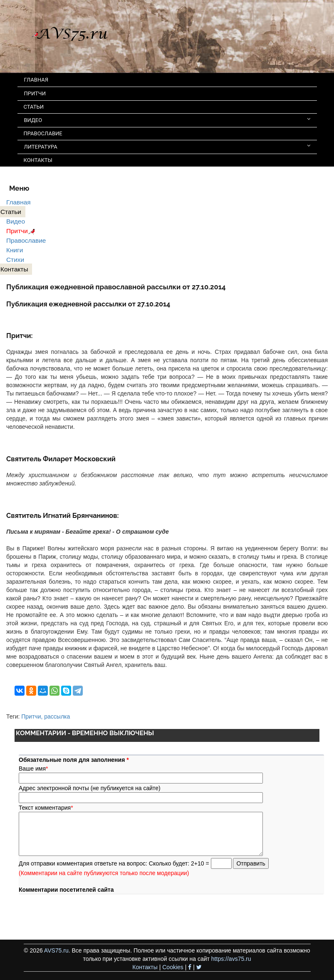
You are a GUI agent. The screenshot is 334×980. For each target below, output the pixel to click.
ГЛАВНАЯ (36, 80)
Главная (19, 202)
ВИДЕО (167, 120)
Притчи (22, 231)
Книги (15, 250)
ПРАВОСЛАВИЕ (43, 133)
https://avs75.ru (231, 959)
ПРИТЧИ (35, 93)
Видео (16, 221)
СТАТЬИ (34, 107)
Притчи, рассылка (46, 716)
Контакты (145, 967)
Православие (26, 240)
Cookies (173, 967)
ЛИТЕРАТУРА (167, 146)
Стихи (15, 260)
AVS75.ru (56, 950)
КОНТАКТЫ (38, 160)
